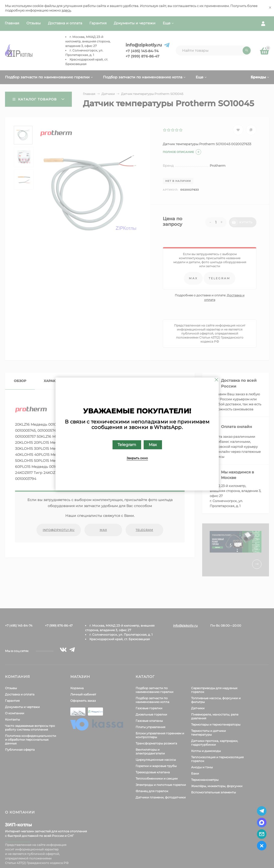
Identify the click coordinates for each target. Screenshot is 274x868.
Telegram (127, 445)
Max (153, 445)
